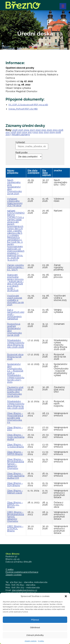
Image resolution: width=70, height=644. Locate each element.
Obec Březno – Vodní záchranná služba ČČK (16, 476)
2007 (8, 134)
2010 (46, 132)
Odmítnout (35, 632)
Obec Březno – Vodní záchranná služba (16, 437)
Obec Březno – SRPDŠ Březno (15, 453)
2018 (61, 130)
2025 (21, 130)
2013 (30, 132)
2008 (58, 132)
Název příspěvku (13, 172)
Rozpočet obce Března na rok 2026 (15, 357)
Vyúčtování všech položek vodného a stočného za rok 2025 (15, 300)
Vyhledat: (20, 142)
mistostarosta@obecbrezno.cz (21, 593)
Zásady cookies (14, 575)
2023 (32, 130)
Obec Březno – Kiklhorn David (15, 492)
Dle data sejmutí (47, 173)
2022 (38, 130)
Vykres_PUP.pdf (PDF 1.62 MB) (23, 109)
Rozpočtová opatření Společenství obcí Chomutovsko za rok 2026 (14, 330)
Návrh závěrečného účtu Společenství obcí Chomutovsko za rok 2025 (14, 187)
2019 (55, 130)
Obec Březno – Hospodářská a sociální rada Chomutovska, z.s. (15, 418)
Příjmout (35, 624)
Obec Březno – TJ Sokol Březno (16, 446)
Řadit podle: (22, 153)
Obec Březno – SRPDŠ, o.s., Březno (15, 505)
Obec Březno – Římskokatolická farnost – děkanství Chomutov (16, 464)
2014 (25, 132)
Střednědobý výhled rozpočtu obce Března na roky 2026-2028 (16, 344)
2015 (19, 132)
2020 (49, 130)
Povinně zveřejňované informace (22, 572)
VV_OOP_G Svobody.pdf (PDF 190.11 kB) (28, 105)
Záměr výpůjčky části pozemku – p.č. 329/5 (16, 267)
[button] (66, 600)
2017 (8, 132)
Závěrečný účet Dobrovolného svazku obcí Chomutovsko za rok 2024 (15, 392)
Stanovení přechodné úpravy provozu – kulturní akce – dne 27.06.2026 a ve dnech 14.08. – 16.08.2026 (15, 283)
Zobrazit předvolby (35, 639)
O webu (10, 569)
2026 (15, 130)
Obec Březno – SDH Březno (15, 484)
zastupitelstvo (28, 596)
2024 (27, 130)
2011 (41, 132)
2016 (14, 132)
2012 (36, 132)
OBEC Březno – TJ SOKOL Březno (15, 529)
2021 (44, 130)
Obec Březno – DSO (15, 429)
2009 (52, 132)
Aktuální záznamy (21, 134)
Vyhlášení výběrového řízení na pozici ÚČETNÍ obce (15, 202)
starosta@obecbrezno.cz (24, 590)
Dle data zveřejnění (33, 172)
